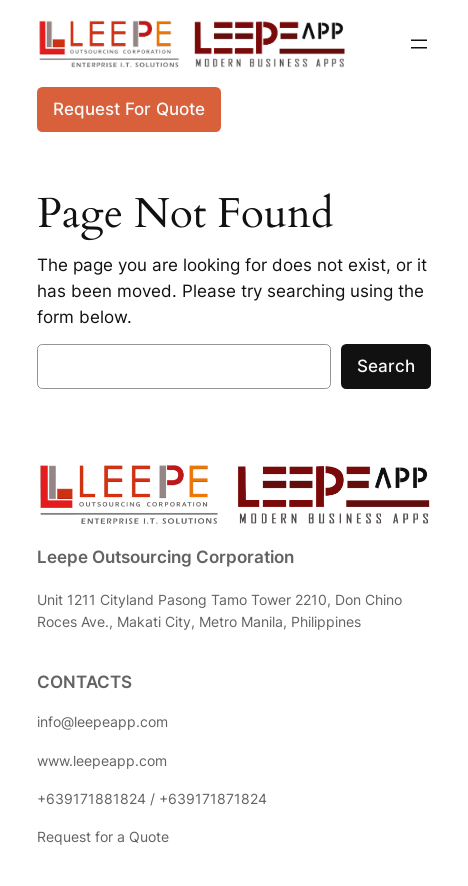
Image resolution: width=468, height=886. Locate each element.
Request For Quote (129, 109)
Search (386, 366)
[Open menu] (419, 44)
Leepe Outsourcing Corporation (165, 557)
